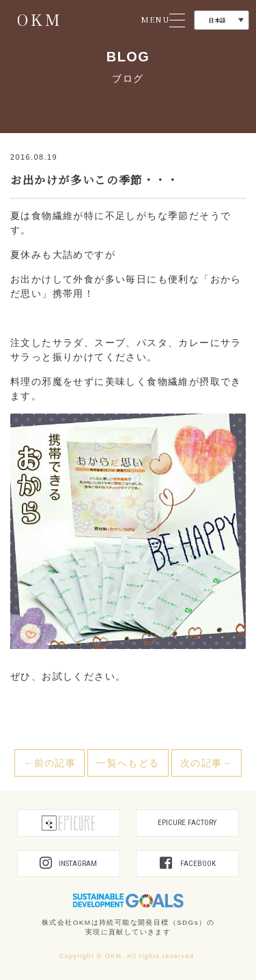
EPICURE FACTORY (187, 822)
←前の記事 (49, 763)
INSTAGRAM (68, 864)
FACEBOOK (188, 864)
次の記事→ (207, 763)
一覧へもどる (128, 763)
